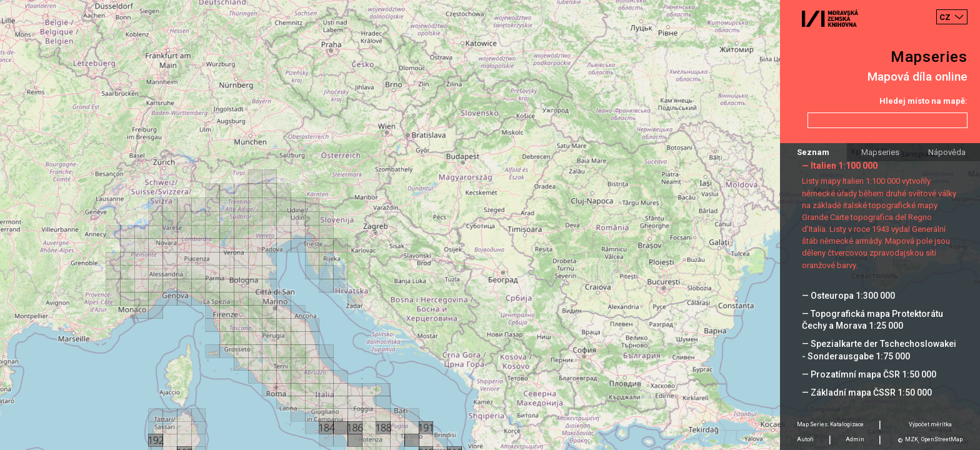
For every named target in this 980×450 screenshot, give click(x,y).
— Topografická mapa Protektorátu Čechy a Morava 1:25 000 (872, 320)
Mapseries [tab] (880, 152)
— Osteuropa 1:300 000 (848, 296)
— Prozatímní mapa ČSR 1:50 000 (869, 374)
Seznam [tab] (813, 152)
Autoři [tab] (805, 439)
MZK (912, 439)
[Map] (490, 225)
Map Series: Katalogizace (830, 424)
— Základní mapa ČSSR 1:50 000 (867, 392)
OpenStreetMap (942, 439)
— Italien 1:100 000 (840, 166)
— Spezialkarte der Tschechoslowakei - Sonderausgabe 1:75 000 (879, 350)
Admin (855, 439)
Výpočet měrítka (930, 424)
